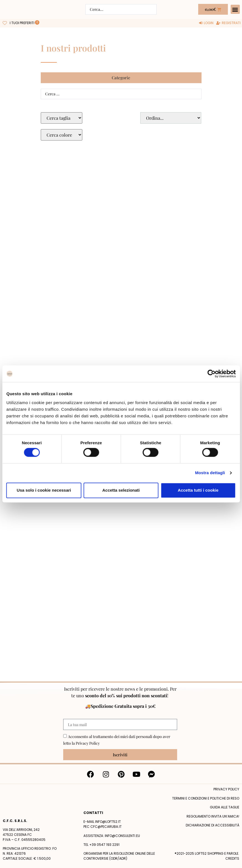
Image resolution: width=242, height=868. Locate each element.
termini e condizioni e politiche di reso (206, 798)
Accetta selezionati (121, 490)
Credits (232, 858)
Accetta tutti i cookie (198, 490)
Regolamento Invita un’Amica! (213, 816)
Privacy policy (226, 789)
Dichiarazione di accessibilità (212, 825)
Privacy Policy (88, 743)
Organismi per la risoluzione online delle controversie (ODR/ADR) (119, 856)
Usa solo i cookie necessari (44, 490)
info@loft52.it (108, 822)
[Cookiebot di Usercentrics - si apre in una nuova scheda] (211, 374)
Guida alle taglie (225, 807)
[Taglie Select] (62, 118)
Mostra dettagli (210, 473)
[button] (235, 9)
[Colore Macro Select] (62, 135)
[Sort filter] (171, 118)
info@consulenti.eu (122, 836)
